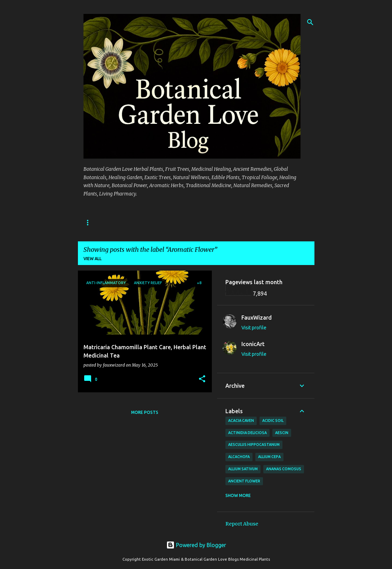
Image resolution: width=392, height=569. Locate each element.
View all (93, 259)
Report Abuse (242, 524)
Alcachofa (239, 457)
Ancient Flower (244, 481)
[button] (202, 379)
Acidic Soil (273, 420)
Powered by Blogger (196, 545)
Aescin (282, 433)
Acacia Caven (241, 420)
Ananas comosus (284, 469)
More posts (145, 412)
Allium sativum (243, 469)
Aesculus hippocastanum (254, 444)
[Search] (310, 22)
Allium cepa (269, 457)
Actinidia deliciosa (247, 433)
